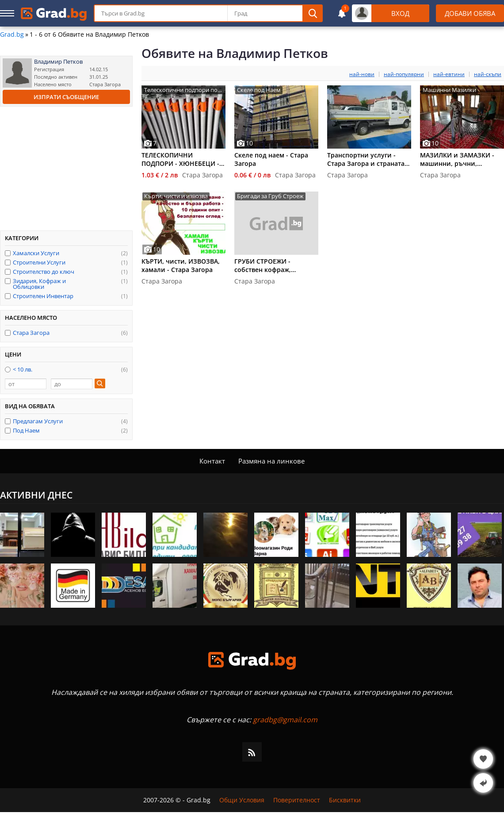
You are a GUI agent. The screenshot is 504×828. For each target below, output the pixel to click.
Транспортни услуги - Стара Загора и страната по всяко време (366, 159)
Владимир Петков (58, 62)
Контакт (212, 461)
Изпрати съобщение (66, 97)
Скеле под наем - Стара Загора (271, 159)
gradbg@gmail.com (285, 720)
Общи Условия (242, 800)
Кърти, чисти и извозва (176, 196)
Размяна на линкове (271, 461)
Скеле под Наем (259, 90)
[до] (72, 384)
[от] (26, 384)
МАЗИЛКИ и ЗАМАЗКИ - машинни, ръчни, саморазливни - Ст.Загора (461, 159)
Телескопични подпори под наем (182, 90)
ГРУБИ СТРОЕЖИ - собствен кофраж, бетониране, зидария (269, 265)
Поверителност (297, 800)
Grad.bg (12, 34)
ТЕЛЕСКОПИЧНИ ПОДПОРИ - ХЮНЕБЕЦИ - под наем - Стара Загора (180, 159)
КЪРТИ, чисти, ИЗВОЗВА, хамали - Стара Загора (181, 265)
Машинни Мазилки (449, 90)
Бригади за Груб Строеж (270, 196)
